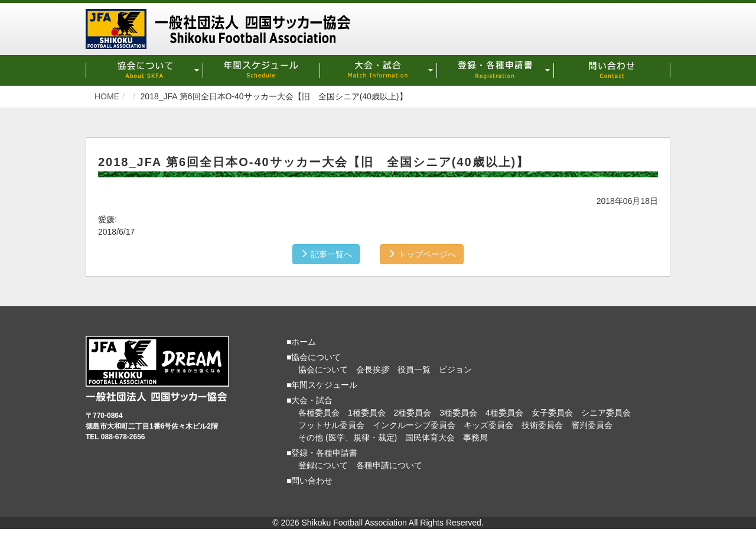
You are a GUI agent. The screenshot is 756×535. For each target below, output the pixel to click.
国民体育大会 (430, 437)
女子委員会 (552, 413)
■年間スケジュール (322, 385)
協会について (323, 369)
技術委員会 (542, 425)
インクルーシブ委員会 (414, 425)
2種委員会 (413, 413)
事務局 (475, 437)
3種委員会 (458, 413)
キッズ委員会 (488, 425)
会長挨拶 (373, 369)
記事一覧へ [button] (326, 254)
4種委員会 (504, 413)
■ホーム (301, 342)
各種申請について (389, 465)
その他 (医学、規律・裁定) (348, 437)
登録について (323, 465)
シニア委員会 (606, 413)
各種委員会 (319, 413)
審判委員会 (592, 425)
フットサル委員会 (331, 425)
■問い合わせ (309, 481)
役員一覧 (414, 369)
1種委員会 (367, 413)
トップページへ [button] (422, 254)
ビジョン (455, 369)
